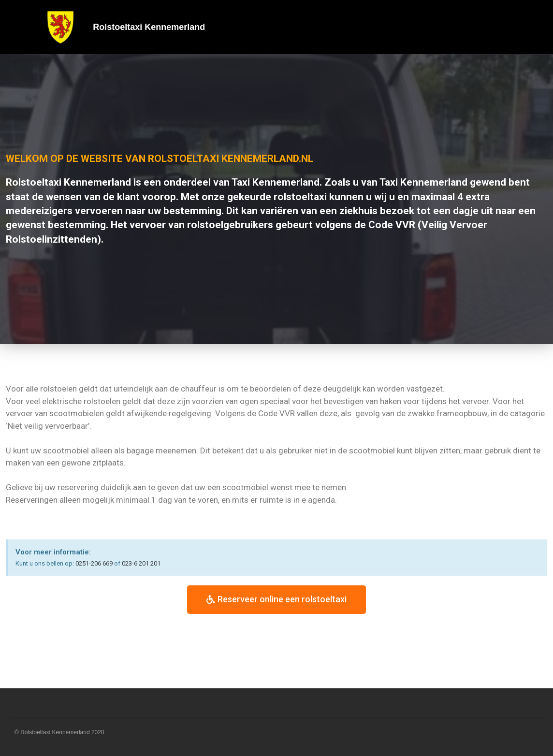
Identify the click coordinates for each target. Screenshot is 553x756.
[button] (276, 600)
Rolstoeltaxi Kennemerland (149, 27)
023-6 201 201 (141, 563)
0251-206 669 (94, 563)
